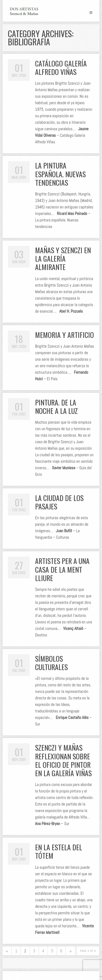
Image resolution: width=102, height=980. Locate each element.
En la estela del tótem (59, 851)
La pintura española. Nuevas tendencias (60, 174)
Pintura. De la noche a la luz (56, 407)
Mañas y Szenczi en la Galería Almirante (63, 259)
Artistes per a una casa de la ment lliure (62, 569)
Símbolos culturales (51, 663)
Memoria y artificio (64, 335)
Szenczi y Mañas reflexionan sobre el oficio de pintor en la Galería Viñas (63, 760)
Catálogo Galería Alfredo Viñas (61, 68)
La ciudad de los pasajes (59, 502)
